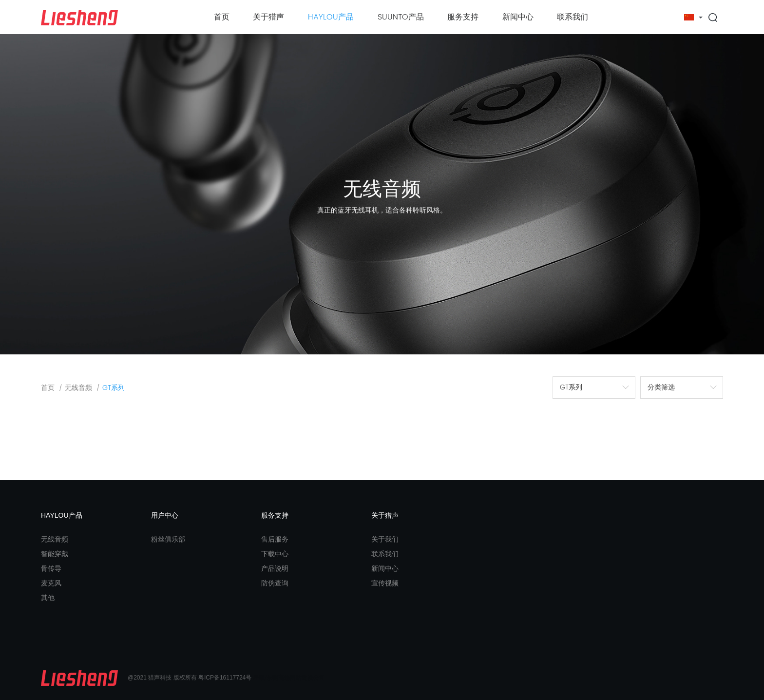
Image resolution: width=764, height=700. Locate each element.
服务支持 (463, 17)
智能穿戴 (55, 554)
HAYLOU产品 (331, 17)
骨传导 (51, 568)
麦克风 (51, 583)
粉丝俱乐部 (168, 539)
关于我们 (385, 539)
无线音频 (78, 388)
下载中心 (275, 554)
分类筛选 (661, 387)
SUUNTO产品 (401, 17)
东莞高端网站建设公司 (296, 678)
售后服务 (275, 539)
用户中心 (165, 515)
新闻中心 (518, 17)
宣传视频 (385, 583)
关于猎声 (268, 17)
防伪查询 (275, 583)
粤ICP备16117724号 (225, 678)
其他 (48, 598)
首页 (222, 17)
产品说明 (275, 568)
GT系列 (114, 388)
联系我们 (573, 17)
